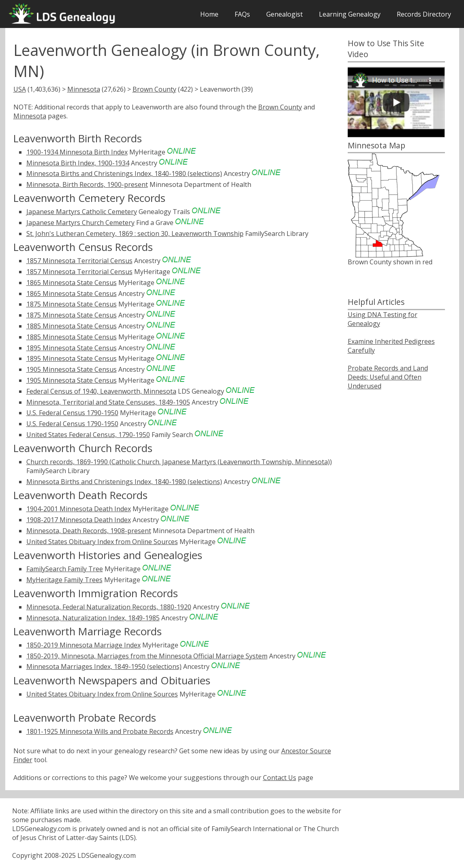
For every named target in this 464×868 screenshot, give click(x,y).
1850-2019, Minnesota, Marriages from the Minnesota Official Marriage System (147, 656)
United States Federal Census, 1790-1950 (88, 435)
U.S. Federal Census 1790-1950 (72, 413)
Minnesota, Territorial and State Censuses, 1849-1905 (108, 402)
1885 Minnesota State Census (72, 326)
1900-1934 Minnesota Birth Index (77, 152)
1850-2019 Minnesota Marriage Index (83, 645)
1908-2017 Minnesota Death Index (79, 520)
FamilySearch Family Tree (65, 569)
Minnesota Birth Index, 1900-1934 (78, 163)
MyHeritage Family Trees (64, 580)
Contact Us (280, 778)
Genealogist (284, 14)
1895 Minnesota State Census (72, 348)
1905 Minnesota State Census (72, 369)
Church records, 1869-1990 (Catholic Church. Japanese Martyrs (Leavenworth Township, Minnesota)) (179, 462)
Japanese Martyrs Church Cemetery (80, 223)
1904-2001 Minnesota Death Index (79, 509)
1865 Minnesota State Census (72, 283)
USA (20, 89)
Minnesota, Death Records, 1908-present (89, 531)
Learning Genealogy (350, 14)
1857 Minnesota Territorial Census (79, 261)
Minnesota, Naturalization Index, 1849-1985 (93, 618)
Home (209, 14)
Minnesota (84, 89)
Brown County (154, 89)
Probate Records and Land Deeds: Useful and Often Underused (388, 377)
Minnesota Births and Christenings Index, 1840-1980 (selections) (124, 174)
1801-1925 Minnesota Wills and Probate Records (100, 731)
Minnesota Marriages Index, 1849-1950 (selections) (104, 667)
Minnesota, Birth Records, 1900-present (87, 184)
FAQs (242, 14)
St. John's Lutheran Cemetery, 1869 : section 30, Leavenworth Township (135, 234)
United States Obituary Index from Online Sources (102, 542)
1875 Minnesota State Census (72, 304)
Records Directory (424, 14)
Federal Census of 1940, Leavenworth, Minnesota (101, 391)
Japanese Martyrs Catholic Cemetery (82, 212)
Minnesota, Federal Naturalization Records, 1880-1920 (109, 607)
